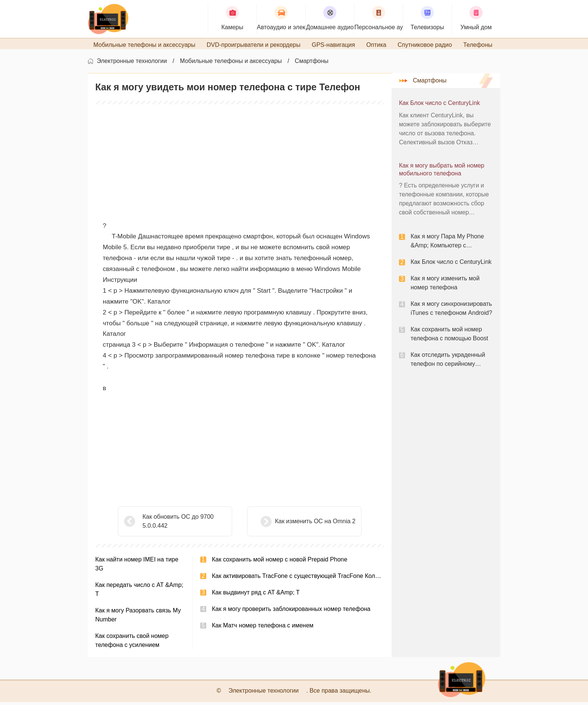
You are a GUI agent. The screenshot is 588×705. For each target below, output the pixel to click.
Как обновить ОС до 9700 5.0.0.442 (178, 524)
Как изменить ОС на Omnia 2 (296, 524)
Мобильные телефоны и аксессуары (231, 64)
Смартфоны (312, 64)
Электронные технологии (132, 64)
